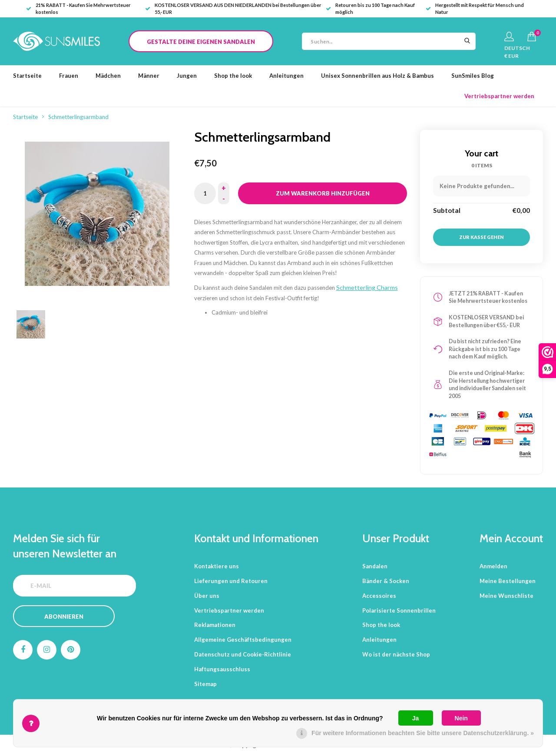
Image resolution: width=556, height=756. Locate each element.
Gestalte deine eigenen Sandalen (201, 42)
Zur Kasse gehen (482, 237)
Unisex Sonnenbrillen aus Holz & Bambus (377, 76)
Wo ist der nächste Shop (396, 654)
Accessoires (379, 596)
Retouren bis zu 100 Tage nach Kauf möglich (370, 8)
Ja (416, 718)
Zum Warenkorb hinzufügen (323, 193)
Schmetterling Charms (367, 287)
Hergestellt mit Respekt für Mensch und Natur (475, 8)
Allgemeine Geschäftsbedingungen (243, 640)
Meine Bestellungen (508, 581)
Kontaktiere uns (217, 566)
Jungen (187, 76)
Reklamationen (215, 625)
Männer (149, 76)
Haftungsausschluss (222, 669)
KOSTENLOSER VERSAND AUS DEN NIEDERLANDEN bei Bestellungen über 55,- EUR (233, 8)
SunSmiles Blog (473, 76)
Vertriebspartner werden (499, 96)
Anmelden (493, 566)
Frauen (69, 76)
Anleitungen (286, 76)
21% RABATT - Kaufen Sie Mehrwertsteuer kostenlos (78, 8)
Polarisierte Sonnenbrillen (399, 610)
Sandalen (375, 566)
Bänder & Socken (386, 581)
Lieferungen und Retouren (231, 581)
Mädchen (108, 76)
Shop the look (233, 76)
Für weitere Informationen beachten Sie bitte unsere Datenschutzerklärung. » (423, 733)
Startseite (27, 76)
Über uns (207, 596)
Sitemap (205, 684)
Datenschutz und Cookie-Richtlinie (243, 654)
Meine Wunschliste (506, 596)
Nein (461, 718)
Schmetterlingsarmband (78, 117)
